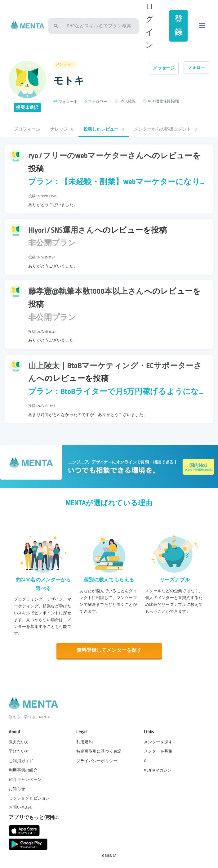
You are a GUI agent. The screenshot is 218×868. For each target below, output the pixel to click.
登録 (178, 26)
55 (55, 102)
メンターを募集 (158, 751)
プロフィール (27, 129)
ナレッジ (62, 129)
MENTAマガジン (158, 770)
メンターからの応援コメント (165, 129)
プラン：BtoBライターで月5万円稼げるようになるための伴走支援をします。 (118, 393)
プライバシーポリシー (97, 760)
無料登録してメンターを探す (109, 650)
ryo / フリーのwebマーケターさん (86, 156)
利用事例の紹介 (23, 770)
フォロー (196, 67)
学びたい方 (19, 751)
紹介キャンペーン (25, 779)
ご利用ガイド (21, 760)
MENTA (111, 855)
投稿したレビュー (104, 129)
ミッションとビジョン (29, 798)
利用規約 (85, 742)
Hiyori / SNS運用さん (61, 230)
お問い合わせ (21, 807)
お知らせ (17, 789)
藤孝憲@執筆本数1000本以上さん (86, 291)
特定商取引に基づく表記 (99, 751)
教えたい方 (19, 742)
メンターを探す (158, 742)
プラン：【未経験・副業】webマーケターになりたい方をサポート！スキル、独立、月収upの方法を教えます (118, 183)
